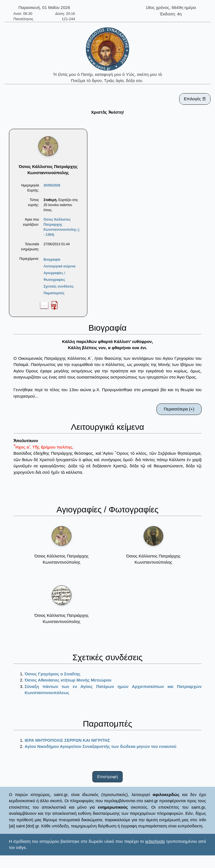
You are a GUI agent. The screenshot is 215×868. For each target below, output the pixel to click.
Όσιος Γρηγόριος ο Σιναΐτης (52, 674)
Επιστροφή (107, 777)
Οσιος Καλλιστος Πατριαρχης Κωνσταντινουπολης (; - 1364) (62, 227)
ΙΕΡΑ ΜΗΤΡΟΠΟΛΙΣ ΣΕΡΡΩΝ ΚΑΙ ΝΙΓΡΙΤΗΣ (67, 740)
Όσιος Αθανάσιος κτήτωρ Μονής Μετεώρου (68, 680)
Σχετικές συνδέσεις (59, 286)
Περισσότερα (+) (179, 409)
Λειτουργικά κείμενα (59, 266)
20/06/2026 (52, 185)
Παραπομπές (54, 293)
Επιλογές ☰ (195, 99)
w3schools (155, 841)
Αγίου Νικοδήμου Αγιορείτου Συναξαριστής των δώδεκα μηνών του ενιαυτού (101, 746)
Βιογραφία (52, 260)
